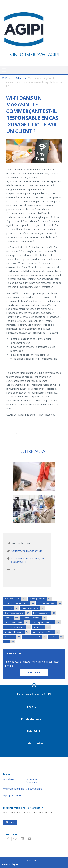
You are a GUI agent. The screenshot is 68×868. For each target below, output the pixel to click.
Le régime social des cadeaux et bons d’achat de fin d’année (51, 433)
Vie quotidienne (34, 789)
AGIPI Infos (7, 78)
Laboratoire (34, 743)
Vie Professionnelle (32, 551)
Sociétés (57, 637)
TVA (10, 642)
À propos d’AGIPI (13, 795)
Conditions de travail (50, 603)
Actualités (21, 78)
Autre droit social (16, 599)
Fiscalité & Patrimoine (32, 781)
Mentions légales (11, 864)
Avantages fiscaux (41, 599)
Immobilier (43, 627)
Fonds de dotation (34, 719)
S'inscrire (10, 822)
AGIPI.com (34, 707)
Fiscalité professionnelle (46, 622)
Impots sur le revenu (17, 632)
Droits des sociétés (45, 613)
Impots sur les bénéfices (46, 632)
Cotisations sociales (33, 608)
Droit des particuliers (18, 613)
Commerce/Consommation (25, 558)
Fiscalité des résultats (35, 618)
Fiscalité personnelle (17, 622)
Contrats (12, 608)
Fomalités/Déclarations (18, 627)
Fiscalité (12, 618)
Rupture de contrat (35, 637)
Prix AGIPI (34, 731)
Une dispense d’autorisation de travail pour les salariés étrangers (17, 433)
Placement (13, 637)
